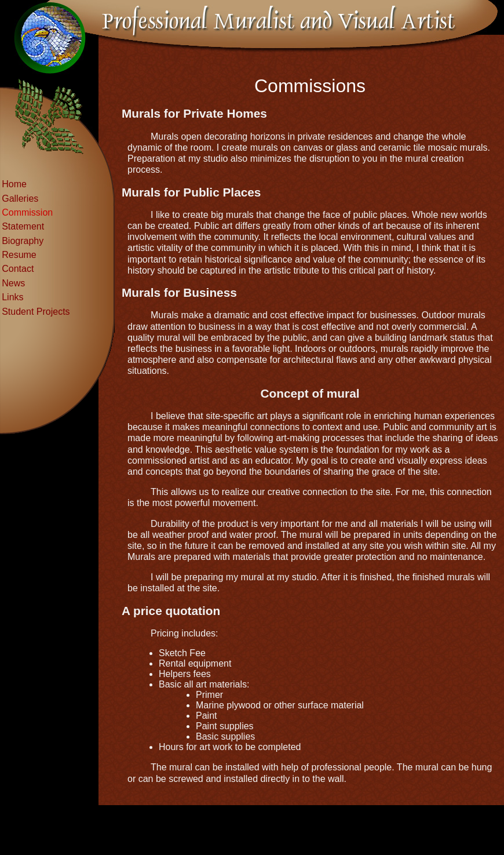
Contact (18, 269)
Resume (19, 255)
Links (12, 297)
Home (14, 184)
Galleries (20, 199)
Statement (23, 226)
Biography (23, 241)
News (13, 283)
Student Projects (36, 312)
